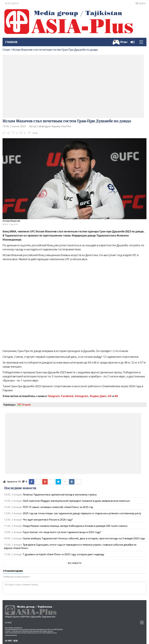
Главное (11, 42)
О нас (8, 622)
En (15, 3)
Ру (6, 3)
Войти (141, 3)
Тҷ (11, 3)
